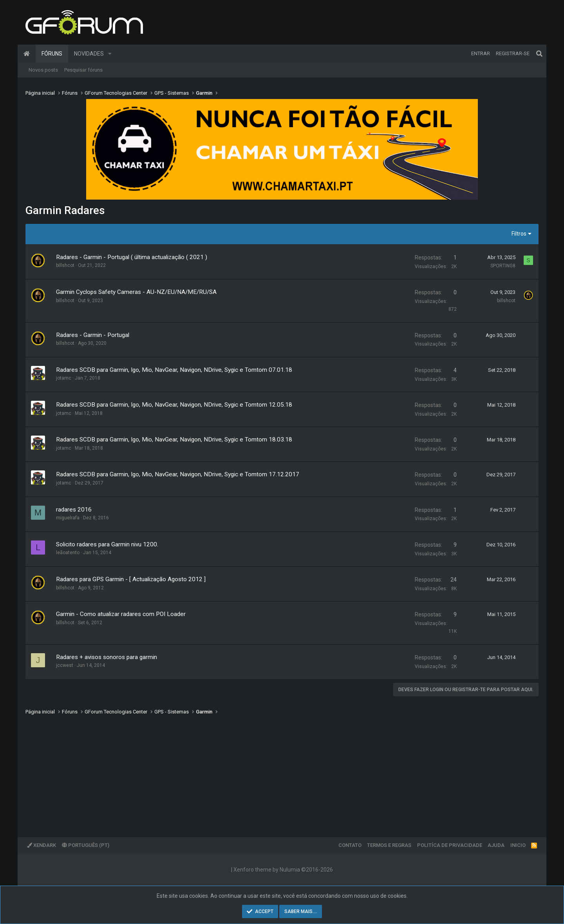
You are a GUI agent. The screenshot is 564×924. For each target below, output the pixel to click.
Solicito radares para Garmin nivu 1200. (107, 544)
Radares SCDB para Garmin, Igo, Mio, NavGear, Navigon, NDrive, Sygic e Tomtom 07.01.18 (174, 370)
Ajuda (496, 845)
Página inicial (27, 54)
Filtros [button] (519, 234)
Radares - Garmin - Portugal (93, 335)
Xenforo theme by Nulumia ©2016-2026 (283, 870)
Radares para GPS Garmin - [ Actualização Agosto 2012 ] (131, 579)
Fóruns (52, 54)
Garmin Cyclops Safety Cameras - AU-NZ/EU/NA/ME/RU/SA (136, 292)
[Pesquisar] (539, 54)
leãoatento (68, 553)
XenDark (42, 845)
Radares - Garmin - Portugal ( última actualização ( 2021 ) (132, 257)
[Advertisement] (260, 771)
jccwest (65, 665)
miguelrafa (68, 518)
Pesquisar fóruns (83, 70)
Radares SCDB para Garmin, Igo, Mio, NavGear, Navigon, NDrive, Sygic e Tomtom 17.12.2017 (178, 474)
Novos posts (43, 70)
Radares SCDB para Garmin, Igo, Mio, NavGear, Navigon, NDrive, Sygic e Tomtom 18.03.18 (174, 439)
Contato (350, 845)
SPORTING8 (503, 266)
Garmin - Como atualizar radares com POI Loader (121, 614)
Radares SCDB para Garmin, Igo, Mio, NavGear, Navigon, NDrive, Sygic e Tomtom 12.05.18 (174, 405)
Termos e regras (389, 845)
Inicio (518, 845)
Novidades (89, 54)
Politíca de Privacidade (450, 845)
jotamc (64, 378)
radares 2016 (74, 510)
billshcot (65, 265)
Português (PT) (86, 845)
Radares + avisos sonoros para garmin (107, 657)
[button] (110, 54)
